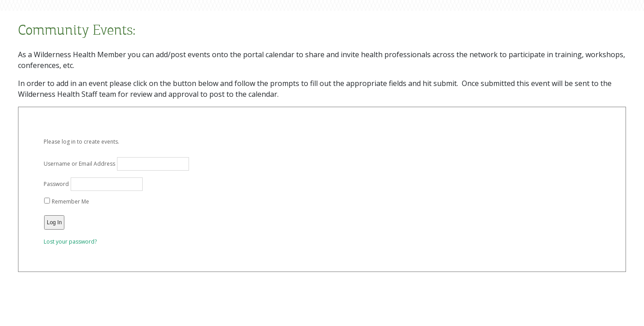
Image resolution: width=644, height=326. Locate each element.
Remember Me (67, 201)
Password (56, 184)
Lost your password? (70, 242)
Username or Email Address (79, 164)
